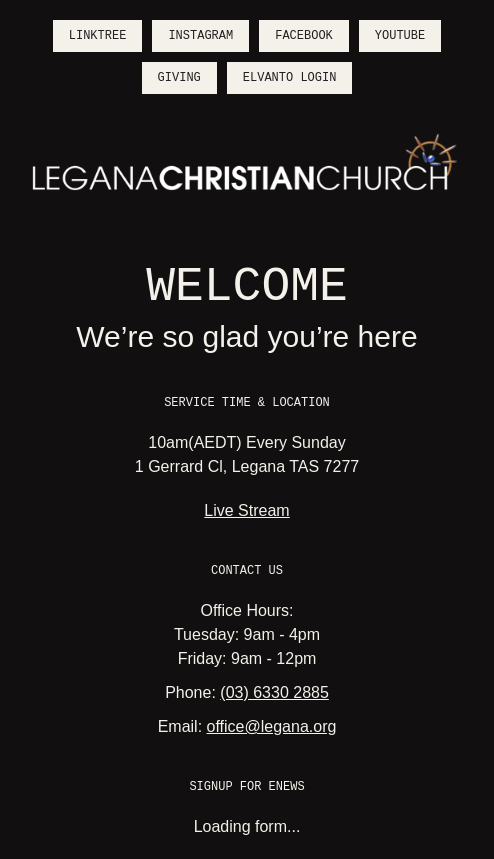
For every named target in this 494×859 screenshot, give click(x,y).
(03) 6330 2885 (274, 692)
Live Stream (246, 510)
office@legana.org (272, 726)
